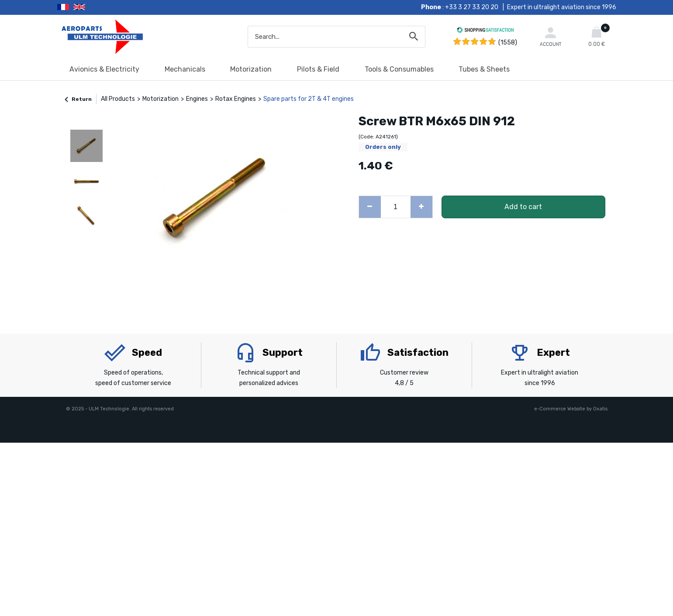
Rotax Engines (236, 99)
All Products (118, 99)
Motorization (251, 69)
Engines (197, 99)
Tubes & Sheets (484, 69)
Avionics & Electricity (104, 69)
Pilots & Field (318, 69)
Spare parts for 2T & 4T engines (309, 99)
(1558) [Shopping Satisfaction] (508, 43)
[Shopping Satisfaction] (485, 31)
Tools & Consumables (399, 69)
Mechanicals (185, 69)
